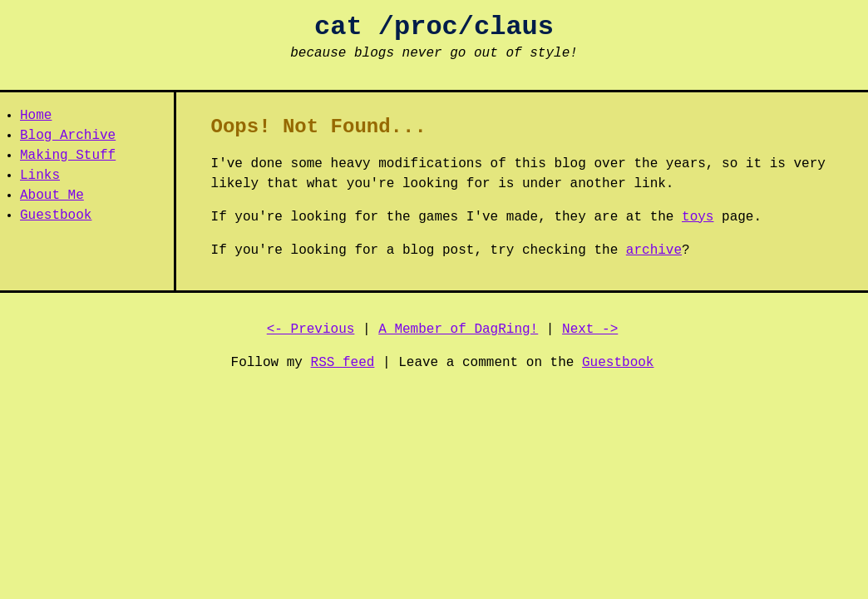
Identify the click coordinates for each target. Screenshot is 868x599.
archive (654, 250)
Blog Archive (68, 136)
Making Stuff (68, 156)
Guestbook (56, 215)
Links (40, 176)
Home (36, 116)
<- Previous (311, 329)
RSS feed (343, 363)
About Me (52, 196)
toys (698, 217)
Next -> (590, 329)
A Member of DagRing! (458, 329)
